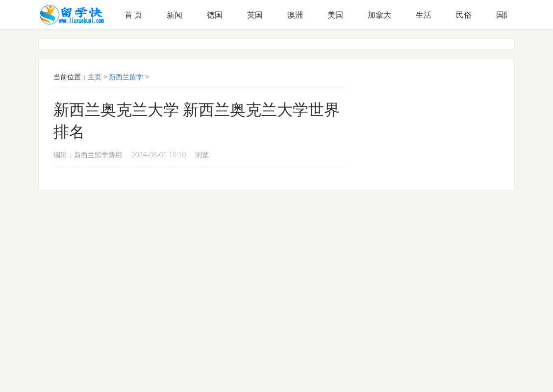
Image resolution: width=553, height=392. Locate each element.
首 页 (133, 15)
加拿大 (379, 15)
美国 (335, 15)
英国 (255, 15)
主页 (95, 77)
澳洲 (295, 15)
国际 (504, 15)
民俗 (464, 15)
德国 (215, 15)
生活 (424, 15)
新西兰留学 (126, 77)
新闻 (175, 15)
